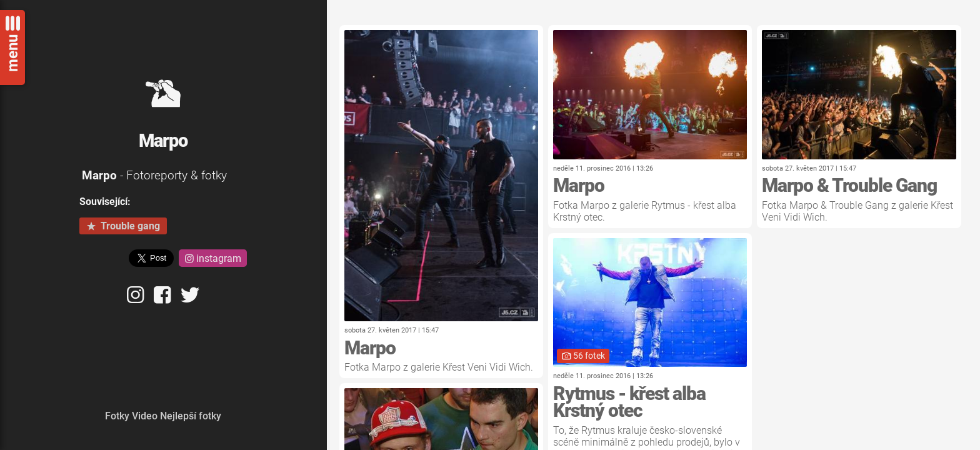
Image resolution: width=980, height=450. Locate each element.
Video (145, 416)
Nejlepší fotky (191, 416)
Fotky (117, 416)
